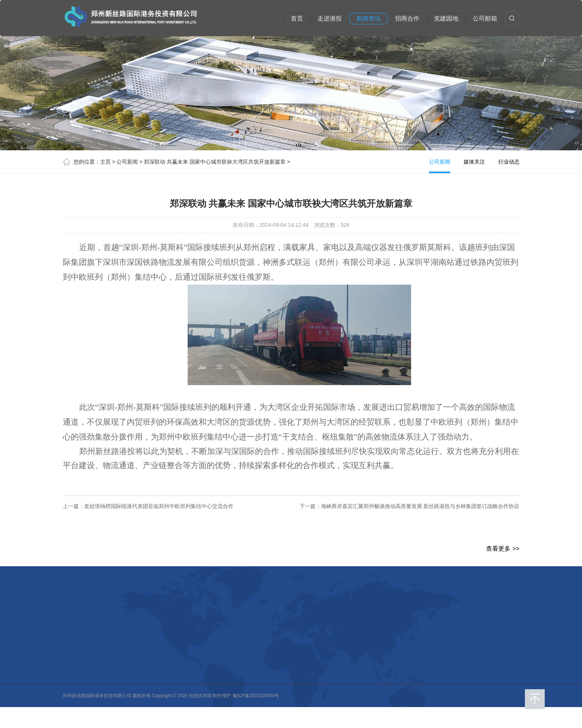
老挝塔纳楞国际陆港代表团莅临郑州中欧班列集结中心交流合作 (159, 506)
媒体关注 (474, 162)
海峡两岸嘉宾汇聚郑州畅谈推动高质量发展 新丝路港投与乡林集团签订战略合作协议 (420, 506)
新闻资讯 (369, 18)
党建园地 (446, 18)
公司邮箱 (485, 18)
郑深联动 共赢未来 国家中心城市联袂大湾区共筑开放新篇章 (215, 162)
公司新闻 (127, 162)
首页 (297, 18)
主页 (105, 162)
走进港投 (330, 18)
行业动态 (509, 162)
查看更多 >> (503, 549)
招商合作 (408, 18)
